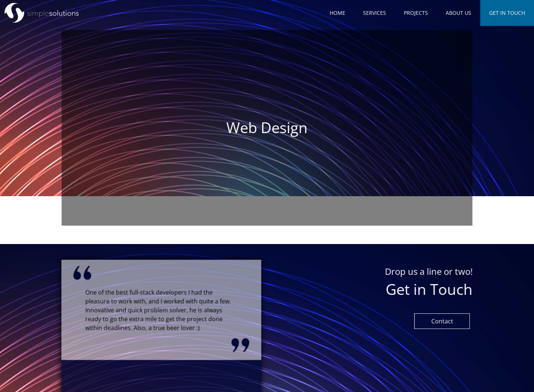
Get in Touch (507, 13)
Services (375, 13)
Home (337, 13)
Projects (416, 13)
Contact (442, 321)
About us (459, 13)
